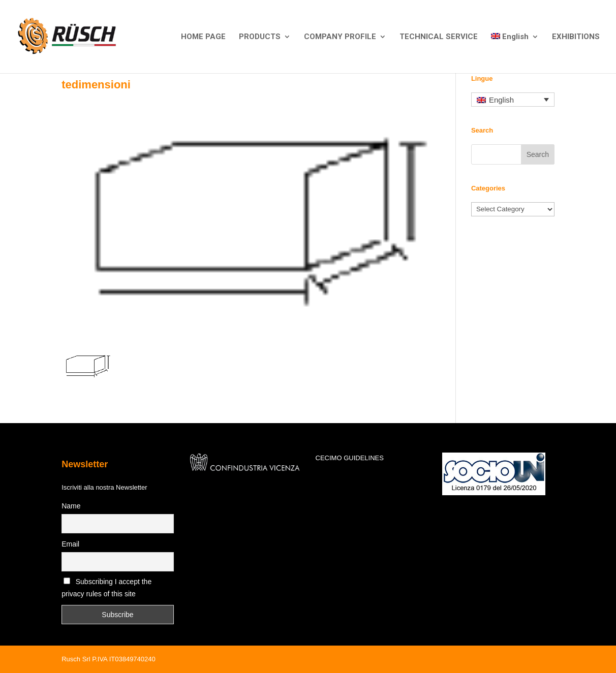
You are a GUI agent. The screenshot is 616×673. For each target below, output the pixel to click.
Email (70, 544)
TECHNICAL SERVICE (439, 37)
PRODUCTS (260, 37)
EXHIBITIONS (576, 37)
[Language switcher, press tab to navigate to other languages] (513, 100)
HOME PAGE (203, 37)
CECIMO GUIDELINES (350, 458)
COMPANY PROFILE (340, 37)
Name (71, 506)
